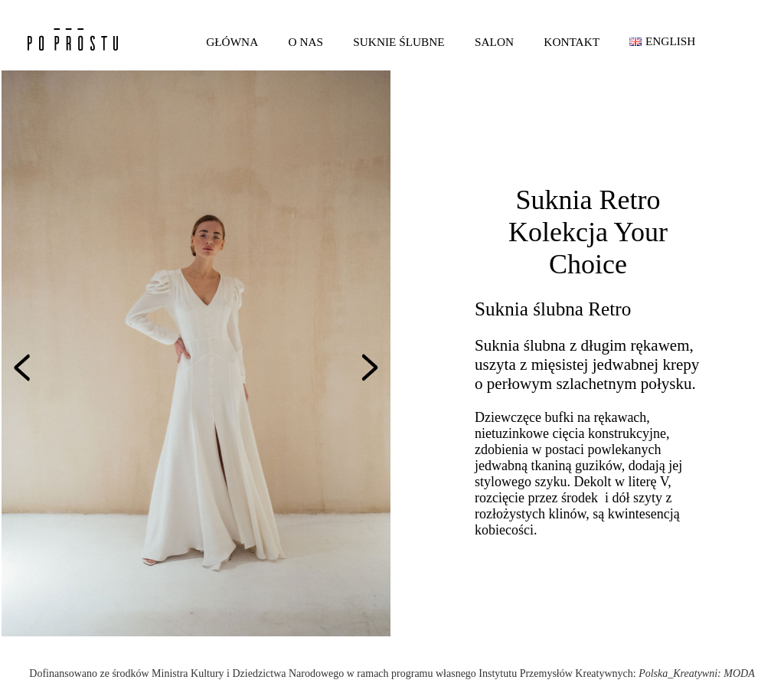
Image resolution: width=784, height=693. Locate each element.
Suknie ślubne (399, 42)
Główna (232, 42)
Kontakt (572, 42)
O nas (306, 42)
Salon (494, 42)
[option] (196, 353)
